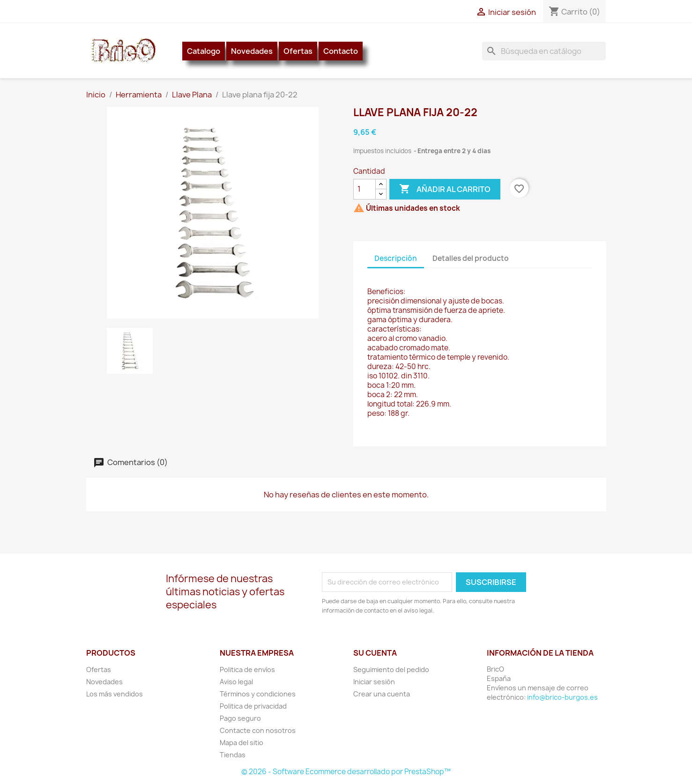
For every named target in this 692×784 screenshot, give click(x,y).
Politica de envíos (247, 669)
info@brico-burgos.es (562, 697)
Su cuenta (375, 653)
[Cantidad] (365, 189)
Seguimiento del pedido (391, 669)
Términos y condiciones (258, 694)
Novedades (252, 51)
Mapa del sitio (242, 743)
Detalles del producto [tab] (471, 258)
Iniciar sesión (374, 682)
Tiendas (233, 755)
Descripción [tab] (396, 258)
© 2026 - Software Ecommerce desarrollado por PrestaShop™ (346, 772)
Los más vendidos (115, 694)
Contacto (341, 51)
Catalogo (204, 51)
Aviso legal (236, 682)
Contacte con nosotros (258, 730)
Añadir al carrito (445, 189)
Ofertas (298, 51)
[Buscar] (544, 51)
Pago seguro (240, 718)
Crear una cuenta (382, 694)
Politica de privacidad (253, 706)
